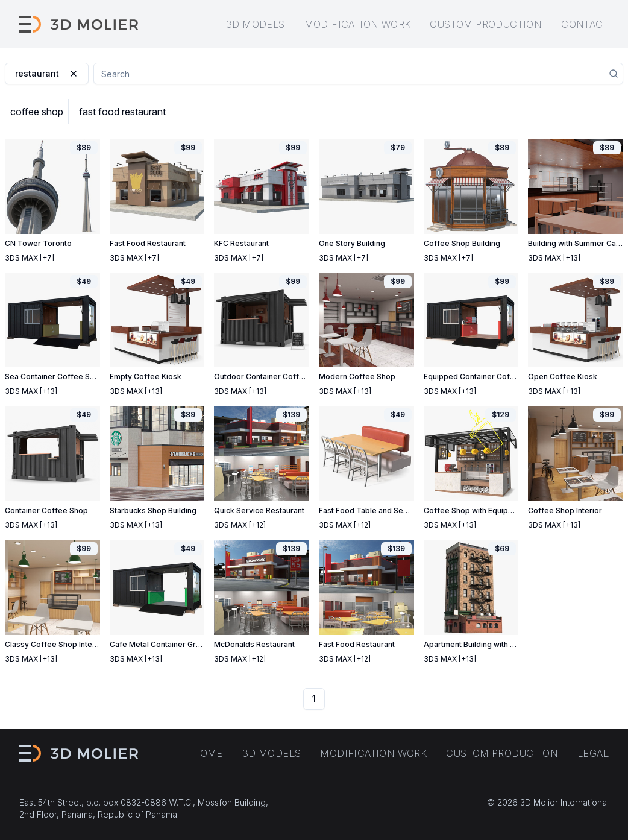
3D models (256, 24)
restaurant (47, 73)
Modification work (358, 24)
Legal (593, 753)
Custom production (486, 24)
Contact (585, 24)
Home (207, 753)
